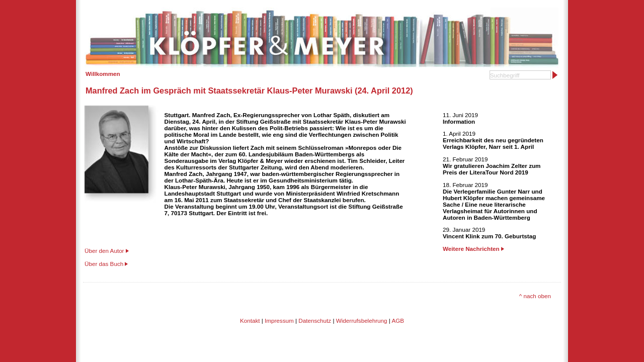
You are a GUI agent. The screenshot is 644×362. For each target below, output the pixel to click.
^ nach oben (535, 296)
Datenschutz (315, 321)
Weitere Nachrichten (473, 249)
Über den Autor (104, 251)
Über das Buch (104, 264)
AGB (398, 321)
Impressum (279, 321)
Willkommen (103, 74)
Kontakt (250, 321)
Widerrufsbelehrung (362, 321)
